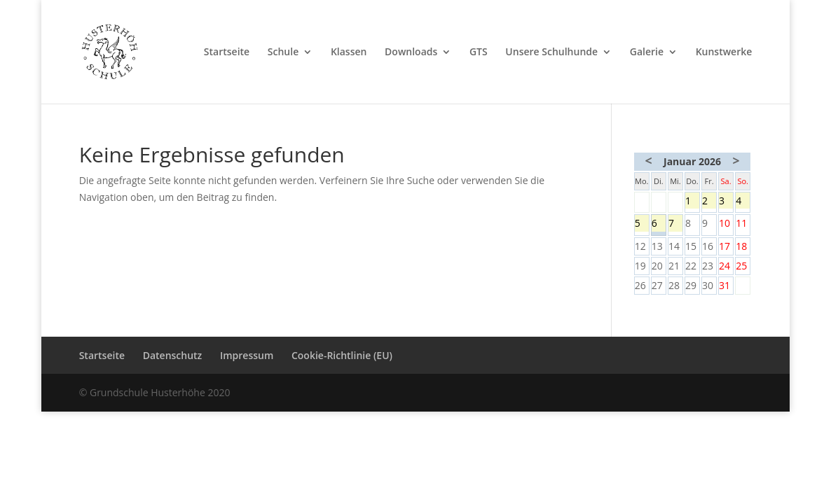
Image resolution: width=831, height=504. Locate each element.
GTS (479, 52)
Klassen (349, 52)
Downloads (411, 52)
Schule (283, 52)
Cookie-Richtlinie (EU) (342, 355)
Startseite (227, 52)
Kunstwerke (724, 52)
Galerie (647, 52)
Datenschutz (173, 355)
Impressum (247, 355)
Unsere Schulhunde (551, 52)
